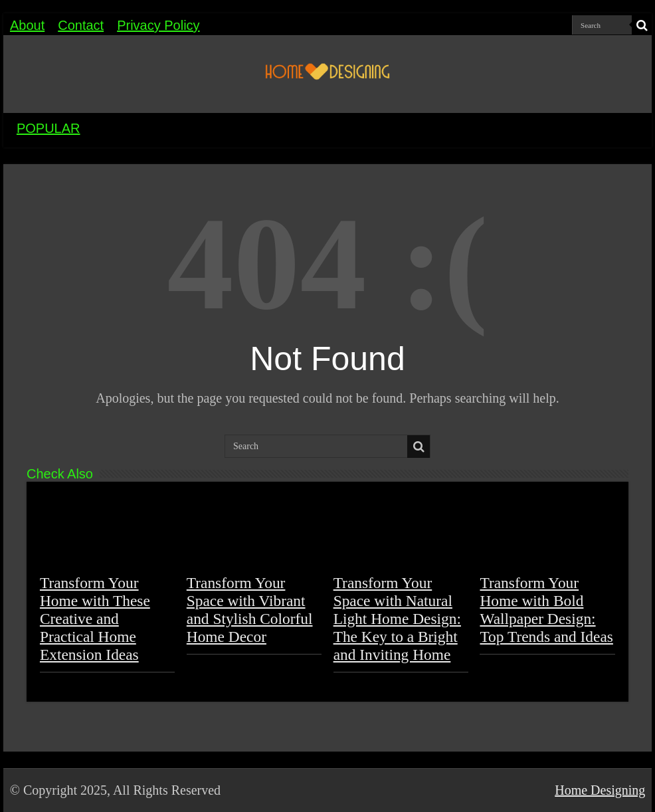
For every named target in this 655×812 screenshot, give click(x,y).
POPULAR (48, 128)
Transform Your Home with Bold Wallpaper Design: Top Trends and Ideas (546, 610)
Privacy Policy (158, 25)
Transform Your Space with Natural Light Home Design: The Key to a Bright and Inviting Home (397, 619)
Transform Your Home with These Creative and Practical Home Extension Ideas (95, 619)
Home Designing (600, 790)
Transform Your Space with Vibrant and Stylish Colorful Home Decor (250, 610)
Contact (81, 25)
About (27, 25)
